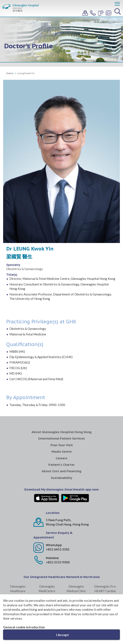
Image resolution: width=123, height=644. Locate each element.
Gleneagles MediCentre (47, 589)
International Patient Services (61, 438)
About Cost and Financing (61, 471)
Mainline (52, 558)
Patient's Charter (61, 465)
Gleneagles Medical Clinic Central (76, 591)
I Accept (63, 635)
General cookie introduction (24, 627)
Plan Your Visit (62, 445)
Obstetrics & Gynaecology (25, 269)
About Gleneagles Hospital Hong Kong (61, 432)
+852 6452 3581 (58, 549)
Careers (61, 458)
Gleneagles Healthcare (18, 589)
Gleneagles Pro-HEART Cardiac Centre (105, 591)
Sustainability (61, 478)
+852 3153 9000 (58, 562)
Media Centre (62, 452)
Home (10, 73)
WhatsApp (54, 545)
